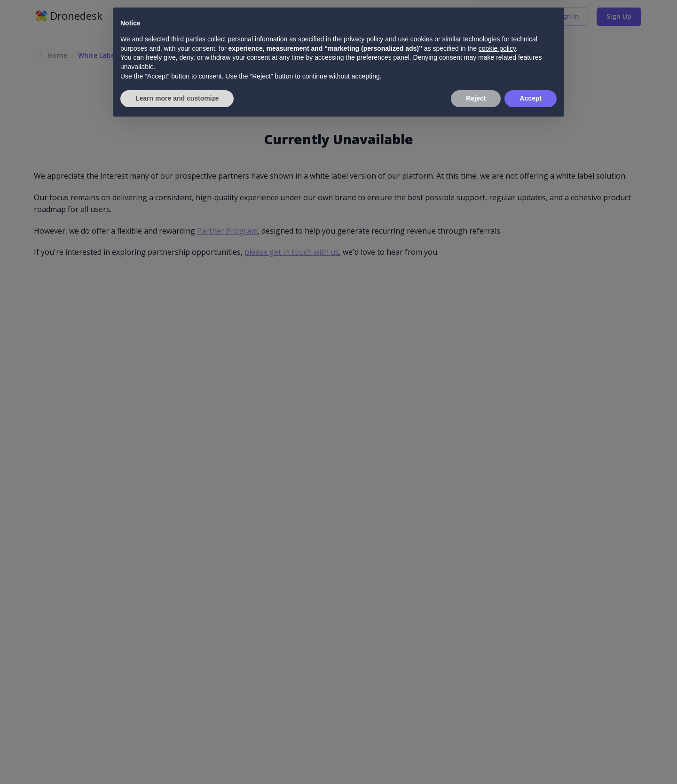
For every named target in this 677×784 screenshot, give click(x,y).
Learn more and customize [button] (177, 758)
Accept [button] (531, 758)
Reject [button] (476, 758)
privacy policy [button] (363, 699)
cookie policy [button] (497, 708)
